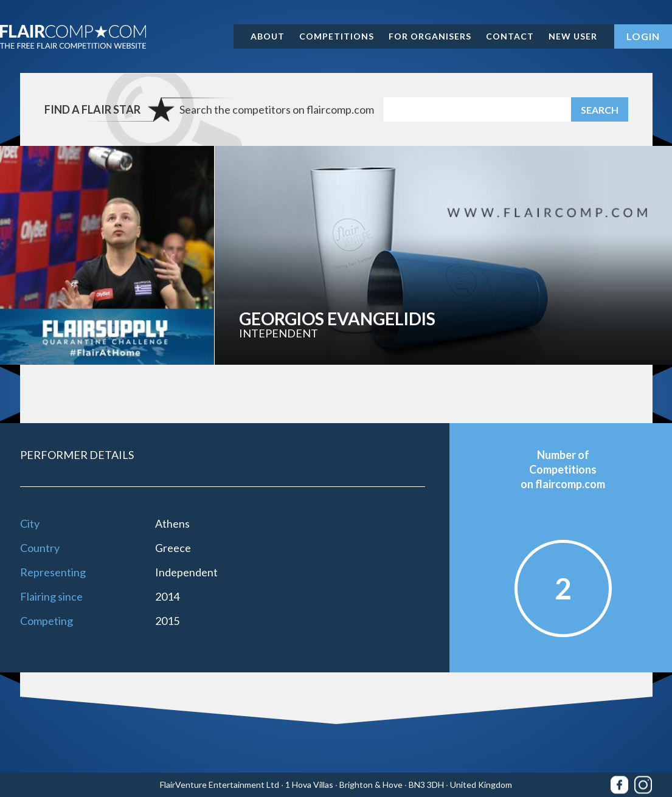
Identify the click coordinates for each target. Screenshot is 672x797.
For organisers (430, 36)
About (268, 36)
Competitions (337, 36)
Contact (510, 36)
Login (643, 36)
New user (573, 36)
